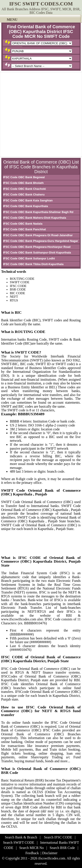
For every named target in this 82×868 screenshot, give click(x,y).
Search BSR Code (62, 848)
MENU (12, 20)
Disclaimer (50, 853)
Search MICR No (31, 848)
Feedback (32, 853)
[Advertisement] (41, 114)
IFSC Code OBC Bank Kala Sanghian (28, 200)
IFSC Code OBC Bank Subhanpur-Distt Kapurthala (37, 253)
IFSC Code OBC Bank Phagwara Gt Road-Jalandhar (38, 235)
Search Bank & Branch (21, 837)
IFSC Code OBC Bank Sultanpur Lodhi (29, 258)
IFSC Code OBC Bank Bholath (23, 183)
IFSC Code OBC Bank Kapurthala (25, 206)
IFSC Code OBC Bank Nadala (23, 224)
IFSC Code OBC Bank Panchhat (24, 229)
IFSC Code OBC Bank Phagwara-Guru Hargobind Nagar (41, 241)
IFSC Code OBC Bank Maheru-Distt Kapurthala (35, 218)
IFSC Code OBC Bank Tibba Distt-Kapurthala (33, 264)
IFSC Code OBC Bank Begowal (24, 177)
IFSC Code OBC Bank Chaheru (24, 195)
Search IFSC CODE (58, 837)
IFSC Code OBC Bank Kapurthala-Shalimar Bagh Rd (38, 212)
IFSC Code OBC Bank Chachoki (24, 189)
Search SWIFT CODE (19, 842)
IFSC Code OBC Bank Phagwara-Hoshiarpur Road (37, 247)
